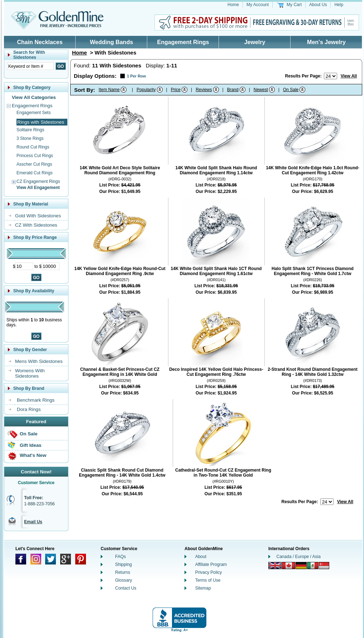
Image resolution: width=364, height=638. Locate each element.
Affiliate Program (211, 564)
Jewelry (255, 42)
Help (339, 5)
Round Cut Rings (33, 147)
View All (349, 76)
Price (176, 90)
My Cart (294, 5)
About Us (318, 5)
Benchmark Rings (36, 400)
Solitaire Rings (30, 130)
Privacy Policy (209, 572)
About (201, 557)
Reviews (204, 90)
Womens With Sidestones (30, 373)
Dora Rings (29, 409)
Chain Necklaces (40, 42)
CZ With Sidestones (36, 225)
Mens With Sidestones (39, 361)
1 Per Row (136, 76)
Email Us (33, 522)
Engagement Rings (183, 42)
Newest (261, 90)
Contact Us (126, 588)
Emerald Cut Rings (35, 173)
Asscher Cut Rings (34, 164)
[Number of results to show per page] (331, 76)
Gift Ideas (31, 445)
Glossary (123, 580)
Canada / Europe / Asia (299, 557)
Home (233, 5)
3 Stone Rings (30, 138)
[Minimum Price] (24, 266)
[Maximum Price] (51, 266)
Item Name (109, 90)
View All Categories (34, 97)
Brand (233, 90)
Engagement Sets (33, 113)
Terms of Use (208, 580)
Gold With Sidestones (38, 216)
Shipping (123, 564)
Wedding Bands (112, 42)
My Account (258, 5)
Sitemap (203, 588)
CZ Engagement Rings (38, 181)
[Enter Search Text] (30, 66)
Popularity (146, 90)
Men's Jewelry (326, 42)
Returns (123, 572)
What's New (33, 455)
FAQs (120, 557)
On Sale (29, 434)
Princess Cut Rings (35, 156)
